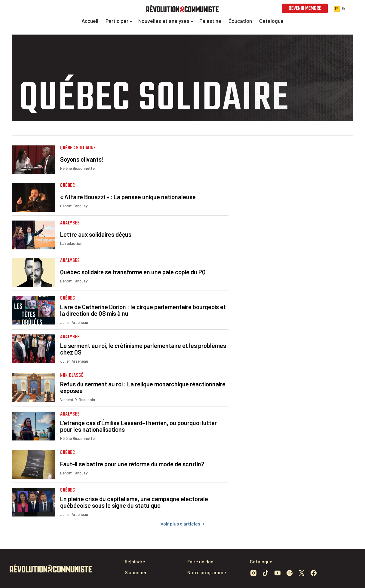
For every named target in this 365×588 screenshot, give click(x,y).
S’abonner (136, 572)
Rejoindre (135, 561)
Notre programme (207, 572)
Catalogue (261, 561)
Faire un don (200, 561)
